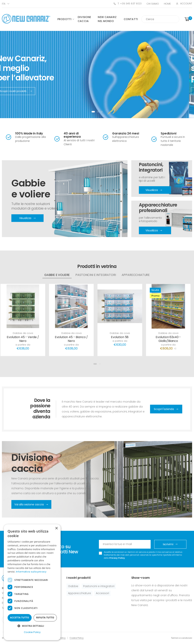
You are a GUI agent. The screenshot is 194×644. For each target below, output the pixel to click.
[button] (188, 19)
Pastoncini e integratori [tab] (96, 275)
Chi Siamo (153, 4)
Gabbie (73, 586)
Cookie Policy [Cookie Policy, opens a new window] (32, 632)
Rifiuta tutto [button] (45, 618)
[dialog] (32, 582)
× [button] (56, 528)
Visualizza (154, 190)
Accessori (102, 593)
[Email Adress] (125, 544)
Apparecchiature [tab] (136, 275)
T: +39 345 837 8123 (127, 4)
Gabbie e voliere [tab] (57, 275)
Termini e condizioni (181, 638)
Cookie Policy (77, 638)
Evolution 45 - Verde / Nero (24, 339)
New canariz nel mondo (107, 19)
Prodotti (64, 19)
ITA (4, 4)
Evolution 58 (121, 337)
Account (184, 4)
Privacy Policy (117, 558)
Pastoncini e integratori (99, 586)
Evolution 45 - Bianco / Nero (73, 339)
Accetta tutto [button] (20, 618)
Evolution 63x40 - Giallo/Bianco (169, 339)
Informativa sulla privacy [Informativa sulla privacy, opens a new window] (31, 572)
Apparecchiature (79, 593)
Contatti (131, 19)
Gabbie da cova (24, 333)
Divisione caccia (84, 19)
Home (167, 4)
